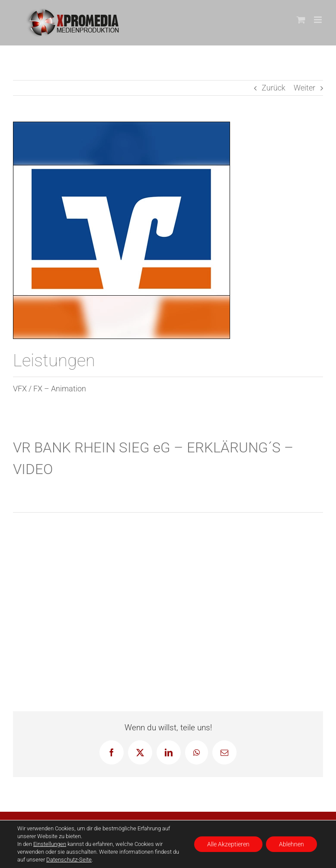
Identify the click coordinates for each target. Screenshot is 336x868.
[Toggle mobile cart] (301, 20)
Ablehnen (291, 844)
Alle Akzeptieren (228, 844)
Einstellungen (50, 844)
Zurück (274, 88)
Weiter (304, 88)
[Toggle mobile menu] (318, 20)
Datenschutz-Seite (69, 860)
